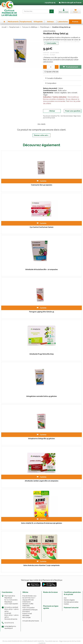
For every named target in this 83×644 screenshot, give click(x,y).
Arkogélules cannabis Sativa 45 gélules (42, 394)
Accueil (4, 25)
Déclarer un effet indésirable (28, 602)
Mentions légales (69, 598)
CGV (65, 596)
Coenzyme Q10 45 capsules (42, 183)
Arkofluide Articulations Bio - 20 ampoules (42, 267)
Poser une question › (73, 109)
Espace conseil (27, 611)
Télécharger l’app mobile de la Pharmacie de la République (42, 578)
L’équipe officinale (28, 597)
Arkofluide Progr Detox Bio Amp (42, 352)
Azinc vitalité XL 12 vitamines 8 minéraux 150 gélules (42, 521)
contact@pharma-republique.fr (10, 625)
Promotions (26, 609)
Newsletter (26, 613)
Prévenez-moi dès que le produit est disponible (60, 55)
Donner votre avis (41, 133)
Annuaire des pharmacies (31, 619)
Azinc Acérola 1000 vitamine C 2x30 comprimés (41, 563)
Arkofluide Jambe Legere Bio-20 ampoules (42, 479)
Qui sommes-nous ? (29, 596)
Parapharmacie (15, 25)
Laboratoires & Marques (30, 607)
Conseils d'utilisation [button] (53, 76)
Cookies (66, 602)
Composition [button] (51, 81)
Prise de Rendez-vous (29, 594)
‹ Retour (52, 109)
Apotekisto (42, 641)
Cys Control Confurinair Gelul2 (42, 225)
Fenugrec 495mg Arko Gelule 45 (42, 309)
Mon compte (26, 615)
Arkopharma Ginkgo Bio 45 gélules (41, 436)
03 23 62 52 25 (9, 620)
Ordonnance (26, 599)
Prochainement (70, 64)
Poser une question (28, 605)
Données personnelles (71, 600)
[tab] (62, 76)
